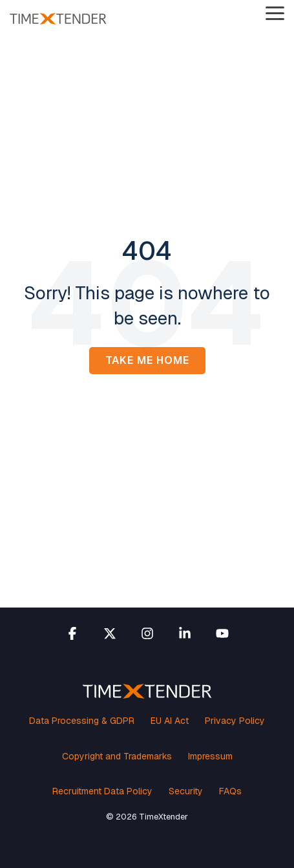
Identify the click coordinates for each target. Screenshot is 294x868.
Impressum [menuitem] (210, 756)
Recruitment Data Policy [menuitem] (102, 791)
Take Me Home (147, 360)
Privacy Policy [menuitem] (235, 721)
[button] (275, 12)
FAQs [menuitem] (230, 791)
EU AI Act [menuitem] (170, 721)
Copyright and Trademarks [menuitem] (117, 756)
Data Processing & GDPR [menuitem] (82, 721)
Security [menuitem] (186, 791)
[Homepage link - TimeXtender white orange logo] (147, 692)
